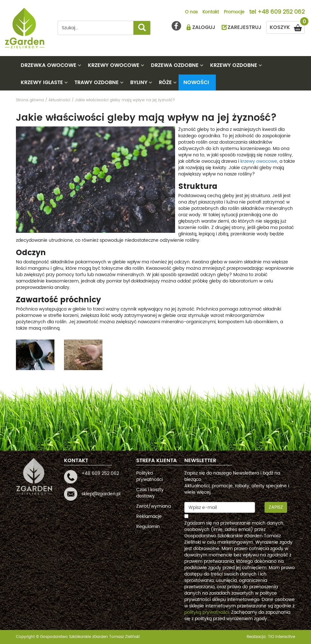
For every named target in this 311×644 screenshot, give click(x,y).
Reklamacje (149, 516)
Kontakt (211, 12)
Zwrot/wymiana (154, 506)
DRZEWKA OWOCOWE (49, 65)
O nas (191, 12)
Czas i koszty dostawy (150, 493)
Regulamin (148, 527)
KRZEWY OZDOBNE (234, 65)
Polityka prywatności (149, 476)
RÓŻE (165, 82)
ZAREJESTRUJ (244, 27)
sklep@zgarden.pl (101, 494)
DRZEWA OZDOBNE (175, 65)
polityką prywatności (207, 612)
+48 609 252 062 (281, 12)
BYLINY (139, 82)
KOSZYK (287, 26)
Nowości (196, 82)
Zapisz (276, 507)
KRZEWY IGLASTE (42, 82)
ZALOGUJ (204, 27)
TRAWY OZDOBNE (97, 82)
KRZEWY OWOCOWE (114, 65)
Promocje (234, 12)
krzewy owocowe (259, 161)
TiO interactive (282, 637)
